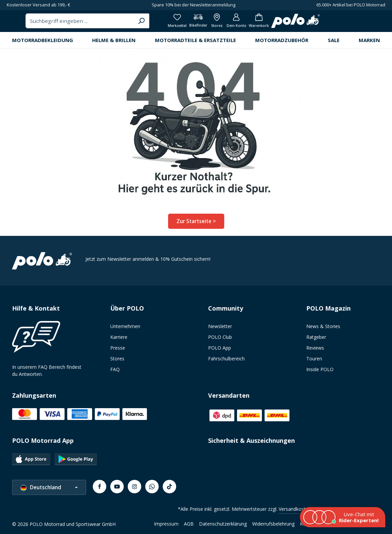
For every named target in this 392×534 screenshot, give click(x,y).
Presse (118, 350)
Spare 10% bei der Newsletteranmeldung (193, 5)
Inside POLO (320, 372)
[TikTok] (169, 489)
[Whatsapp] (152, 489)
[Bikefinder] (301, 23)
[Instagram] (134, 489)
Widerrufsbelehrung (273, 526)
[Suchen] (238, 24)
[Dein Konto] (343, 23)
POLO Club (220, 340)
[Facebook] (100, 489)
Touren (314, 361)
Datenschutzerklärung (223, 526)
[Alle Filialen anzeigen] (322, 23)
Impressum (166, 526)
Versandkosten (295, 512)
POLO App (220, 350)
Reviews (315, 350)
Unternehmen (125, 329)
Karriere (119, 340)
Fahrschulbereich (226, 361)
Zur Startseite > (196, 226)
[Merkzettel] (277, 23)
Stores (117, 361)
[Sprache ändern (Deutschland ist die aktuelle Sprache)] (49, 490)
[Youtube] (117, 489)
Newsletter (220, 329)
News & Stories (323, 329)
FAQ (115, 372)
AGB (189, 526)
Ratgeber (316, 340)
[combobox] (177, 24)
